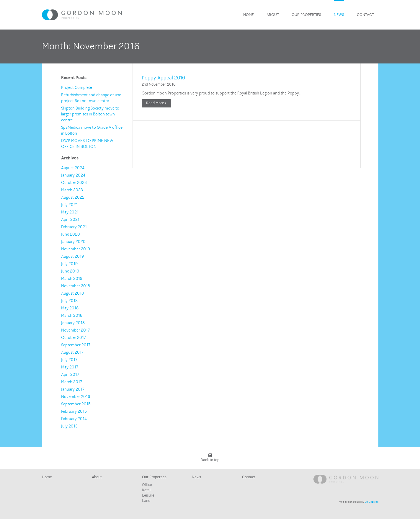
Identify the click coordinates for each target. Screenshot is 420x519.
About (273, 15)
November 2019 (76, 249)
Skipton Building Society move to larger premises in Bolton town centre (90, 114)
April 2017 (70, 374)
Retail (147, 490)
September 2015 (76, 404)
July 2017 (69, 360)
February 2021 (74, 227)
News (339, 15)
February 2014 (74, 419)
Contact (365, 15)
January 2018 (73, 323)
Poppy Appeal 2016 (163, 78)
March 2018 (72, 315)
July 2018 (69, 301)
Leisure (148, 495)
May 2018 (70, 308)
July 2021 (69, 205)
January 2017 (73, 389)
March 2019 (72, 279)
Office (147, 485)
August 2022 (73, 197)
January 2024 (73, 175)
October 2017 (73, 338)
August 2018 (72, 293)
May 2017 (70, 367)
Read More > (156, 103)
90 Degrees (372, 502)
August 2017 (72, 352)
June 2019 (70, 271)
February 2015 (74, 411)
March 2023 (72, 190)
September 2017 (76, 345)
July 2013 (69, 426)
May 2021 (70, 212)
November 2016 (76, 397)
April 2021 (70, 219)
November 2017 (75, 330)
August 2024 (73, 168)
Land (146, 501)
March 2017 (72, 382)
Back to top (210, 458)
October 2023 (74, 183)
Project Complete (77, 88)
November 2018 (76, 286)
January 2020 (73, 242)
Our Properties (306, 15)
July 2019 (69, 264)
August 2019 (72, 256)
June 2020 (71, 234)
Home (249, 15)
